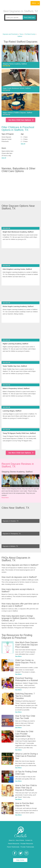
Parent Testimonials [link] (13, 847)
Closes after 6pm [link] (7, 153)
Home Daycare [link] (6, 137)
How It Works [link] (20, 840)
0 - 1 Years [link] (24, 137)
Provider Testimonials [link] (27, 847)
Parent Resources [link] (14, 844)
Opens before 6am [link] (7, 151)
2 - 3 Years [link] (24, 141)
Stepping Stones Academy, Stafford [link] (17, 472)
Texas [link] (21, 34)
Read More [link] (5, 498)
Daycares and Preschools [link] (10, 34)
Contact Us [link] (29, 840)
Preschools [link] (5, 141)
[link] (9, 3)
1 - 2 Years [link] (24, 139)
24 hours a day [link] (6, 156)
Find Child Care (29, 17)
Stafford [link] (20, 36)
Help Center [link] (20, 860)
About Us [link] (12, 840)
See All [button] (23, 144)
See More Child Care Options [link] (21, 120)
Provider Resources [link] (27, 844)
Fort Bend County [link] (30, 34)
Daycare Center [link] (7, 139)
